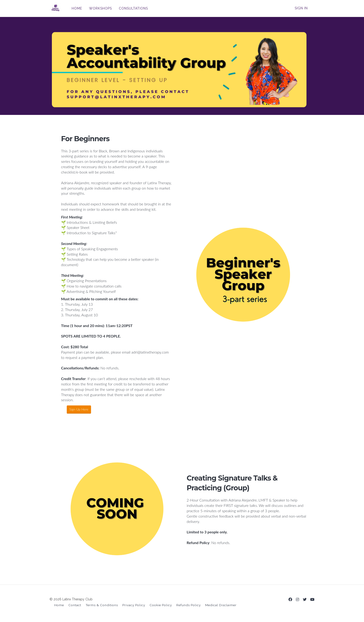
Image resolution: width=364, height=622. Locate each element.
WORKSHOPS (100, 8)
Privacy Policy (134, 605)
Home (59, 605)
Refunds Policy (189, 605)
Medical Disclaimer (221, 605)
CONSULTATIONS (133, 8)
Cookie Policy (161, 605)
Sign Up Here (74, 409)
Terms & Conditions (102, 605)
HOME (77, 8)
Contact (75, 605)
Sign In (301, 8)
